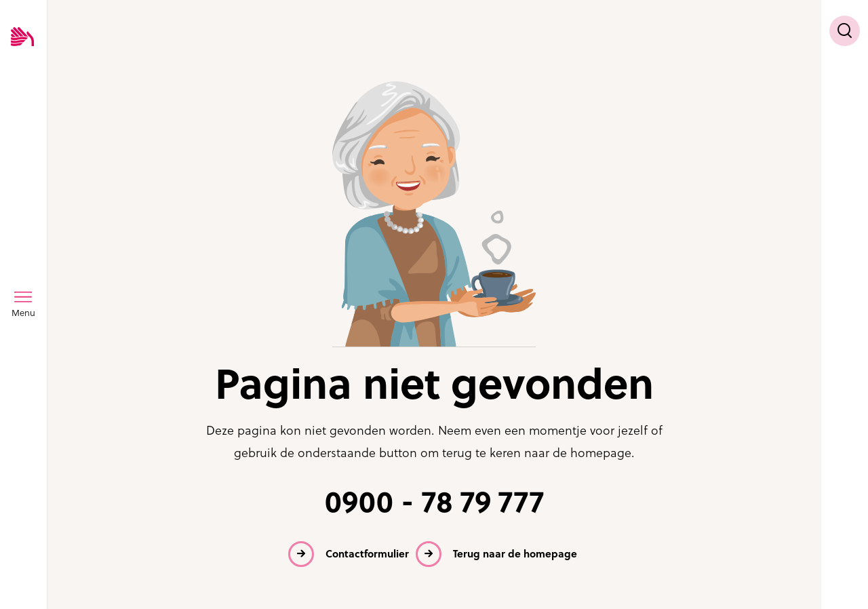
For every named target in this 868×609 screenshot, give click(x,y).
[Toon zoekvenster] (845, 31)
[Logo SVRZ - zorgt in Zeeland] (22, 38)
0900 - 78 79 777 (434, 502)
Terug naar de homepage (515, 554)
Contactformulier (367, 554)
